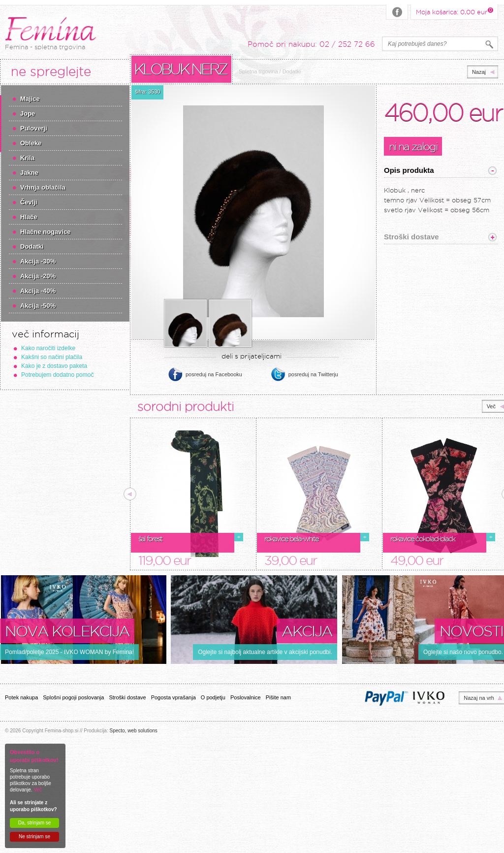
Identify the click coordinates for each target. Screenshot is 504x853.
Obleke (31, 143)
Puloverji (34, 128)
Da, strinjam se (35, 823)
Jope (28, 114)
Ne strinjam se (34, 837)
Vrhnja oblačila (43, 187)
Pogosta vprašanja (173, 697)
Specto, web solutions (133, 731)
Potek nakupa (21, 697)
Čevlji (29, 202)
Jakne (29, 173)
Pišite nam (278, 697)
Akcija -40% (38, 291)
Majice (30, 99)
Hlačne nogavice (46, 232)
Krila (27, 158)
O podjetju (213, 697)
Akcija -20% (38, 276)
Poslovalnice (246, 697)
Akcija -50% (38, 306)
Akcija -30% (38, 261)
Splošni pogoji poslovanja (73, 697)
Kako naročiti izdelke (48, 348)
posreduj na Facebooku (214, 374)
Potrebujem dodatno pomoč (57, 375)
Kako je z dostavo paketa (54, 366)
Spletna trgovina (258, 71)
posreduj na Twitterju (313, 374)
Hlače (29, 217)
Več (38, 790)
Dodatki (32, 246)
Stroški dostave (127, 697)
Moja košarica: (452, 11)
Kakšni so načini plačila (52, 357)
